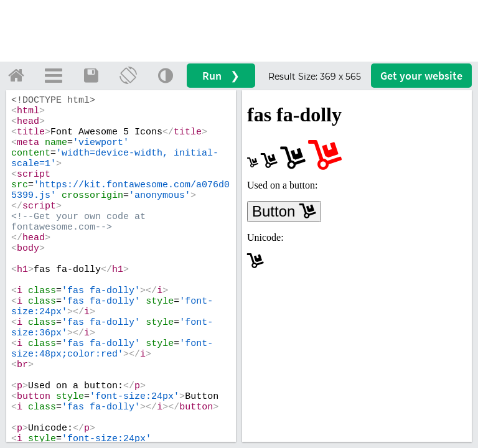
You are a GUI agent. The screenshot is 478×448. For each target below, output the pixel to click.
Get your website (421, 76)
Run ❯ (221, 76)
